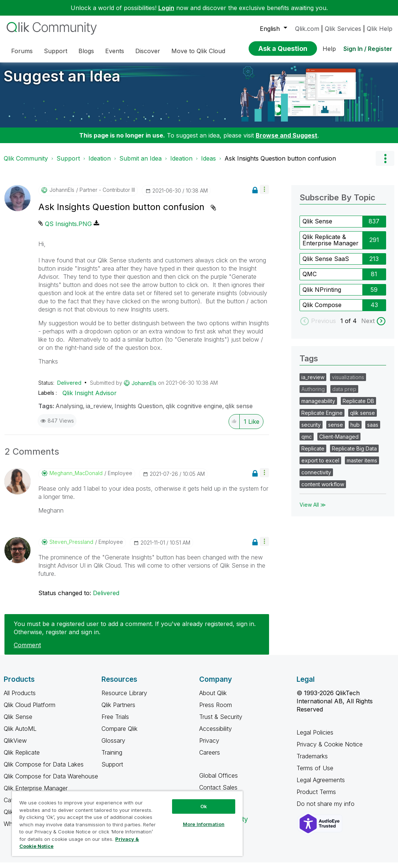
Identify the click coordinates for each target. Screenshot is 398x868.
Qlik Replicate (22, 758)
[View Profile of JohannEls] (62, 196)
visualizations (348, 383)
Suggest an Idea (62, 82)
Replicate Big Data (354, 454)
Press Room (216, 710)
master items (362, 466)
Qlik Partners (118, 710)
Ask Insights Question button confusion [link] (280, 164)
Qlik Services (343, 29)
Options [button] (385, 164)
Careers (210, 758)
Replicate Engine (322, 418)
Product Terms (316, 797)
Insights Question (139, 412)
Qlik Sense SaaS (326, 264)
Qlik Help (380, 29)
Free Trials (115, 722)
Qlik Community (26, 164)
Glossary (113, 746)
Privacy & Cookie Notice (330, 750)
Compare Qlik (119, 734)
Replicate (313, 454)
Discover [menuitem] (148, 51)
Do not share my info (326, 809)
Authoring (313, 395)
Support (68, 164)
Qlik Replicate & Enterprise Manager (331, 246)
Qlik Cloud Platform (30, 710)
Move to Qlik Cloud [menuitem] (198, 51)
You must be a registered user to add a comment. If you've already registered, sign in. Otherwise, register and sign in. (135, 633)
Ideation (100, 164)
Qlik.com (307, 29)
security (311, 430)
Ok (204, 806)
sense (336, 430)
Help (329, 49)
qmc (307, 442)
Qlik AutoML (20, 734)
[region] (127, 823)
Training (112, 758)
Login (166, 8)
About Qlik (213, 698)
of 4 (352, 326)
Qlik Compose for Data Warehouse (51, 782)
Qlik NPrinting (322, 295)
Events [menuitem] (115, 51)
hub (355, 430)
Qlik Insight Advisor (90, 398)
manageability (318, 406)
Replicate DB (358, 406)
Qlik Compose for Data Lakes (44, 770)
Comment (27, 651)
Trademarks (312, 762)
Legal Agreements (321, 785)
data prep (344, 395)
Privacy (209, 746)
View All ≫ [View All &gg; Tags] (313, 510)
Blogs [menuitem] (86, 51)
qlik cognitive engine (194, 412)
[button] (264, 195)
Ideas (208, 164)
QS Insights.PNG (68, 229)
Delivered (69, 388)
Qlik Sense (317, 227)
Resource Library (124, 698)
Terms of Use (315, 774)
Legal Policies (315, 738)
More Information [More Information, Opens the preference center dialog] (204, 824)
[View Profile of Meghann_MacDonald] (76, 479)
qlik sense (239, 412)
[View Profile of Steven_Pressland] (71, 548)
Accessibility (216, 734)
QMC (310, 280)
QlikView (15, 746)
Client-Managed (339, 442)
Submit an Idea (140, 164)
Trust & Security (221, 722)
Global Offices (219, 781)
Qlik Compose (322, 310)
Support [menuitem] (56, 51)
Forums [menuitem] (22, 51)
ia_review (99, 412)
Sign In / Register (368, 49)
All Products (20, 698)
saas (373, 430)
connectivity (316, 478)
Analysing (69, 412)
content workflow (323, 490)
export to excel (320, 466)
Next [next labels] (368, 326)
